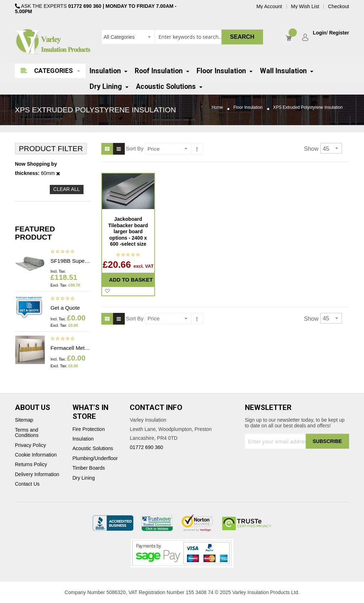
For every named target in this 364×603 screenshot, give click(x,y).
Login (320, 33)
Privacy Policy (30, 445)
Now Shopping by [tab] (36, 164)
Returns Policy (31, 465)
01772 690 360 (85, 6)
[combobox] (182, 37)
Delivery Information (37, 474)
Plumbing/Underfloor (95, 458)
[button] (107, 291)
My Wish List (305, 7)
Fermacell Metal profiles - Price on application (71, 348)
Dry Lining (84, 478)
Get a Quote (65, 308)
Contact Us (27, 484)
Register (339, 33)
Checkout (339, 7)
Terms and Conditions (27, 433)
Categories (53, 71)
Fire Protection (89, 429)
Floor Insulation (248, 108)
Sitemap (24, 420)
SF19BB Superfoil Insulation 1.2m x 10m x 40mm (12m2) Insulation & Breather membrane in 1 (71, 261)
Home (217, 108)
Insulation (83, 439)
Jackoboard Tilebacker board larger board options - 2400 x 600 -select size (128, 231)
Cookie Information (36, 455)
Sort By (135, 148)
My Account (269, 7)
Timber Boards (89, 468)
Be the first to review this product (63, 252)
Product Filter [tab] (51, 148)
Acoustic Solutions (93, 449)
